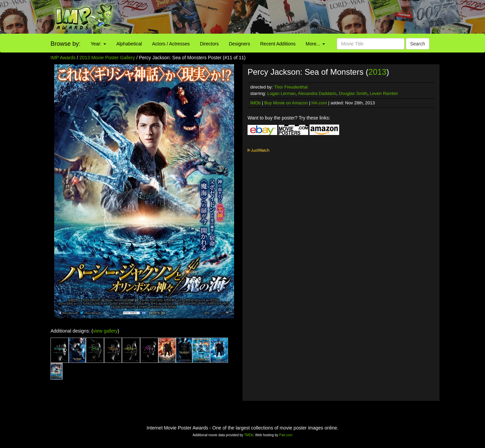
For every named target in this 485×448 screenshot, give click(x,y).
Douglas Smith (353, 93)
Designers (239, 44)
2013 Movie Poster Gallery (107, 58)
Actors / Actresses (171, 44)
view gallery (105, 331)
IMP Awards (63, 58)
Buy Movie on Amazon (286, 103)
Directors (209, 44)
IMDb (255, 103)
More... (315, 44)
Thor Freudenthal (291, 87)
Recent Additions (278, 44)
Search (418, 44)
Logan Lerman (282, 93)
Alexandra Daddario (317, 93)
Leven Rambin (384, 93)
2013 (377, 72)
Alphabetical (129, 44)
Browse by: (66, 44)
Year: (98, 44)
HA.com (319, 103)
